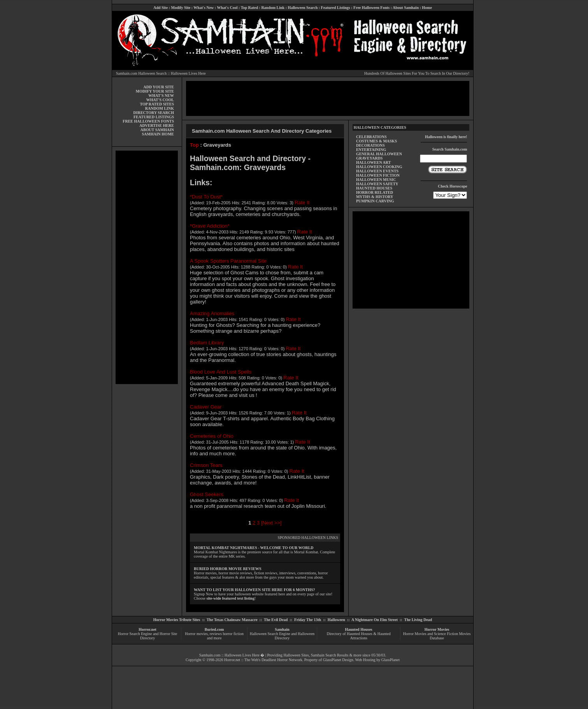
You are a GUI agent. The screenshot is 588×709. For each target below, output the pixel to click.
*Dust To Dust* (206, 197)
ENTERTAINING (371, 150)
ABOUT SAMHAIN (157, 130)
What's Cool (227, 8)
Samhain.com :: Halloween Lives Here (229, 655)
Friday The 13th (308, 620)
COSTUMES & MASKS (376, 141)
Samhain (282, 629)
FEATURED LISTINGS (154, 117)
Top (194, 145)
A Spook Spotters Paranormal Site (228, 261)
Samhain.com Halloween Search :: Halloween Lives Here (161, 73)
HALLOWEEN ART (373, 162)
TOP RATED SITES (157, 104)
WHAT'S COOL (160, 100)
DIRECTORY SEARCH (154, 113)
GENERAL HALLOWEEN (379, 154)
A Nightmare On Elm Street (375, 620)
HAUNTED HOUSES (374, 188)
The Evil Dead (276, 620)
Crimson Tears (206, 465)
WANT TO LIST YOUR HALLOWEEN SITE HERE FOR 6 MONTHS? (254, 590)
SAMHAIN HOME (158, 134)
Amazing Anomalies (212, 313)
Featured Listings (336, 8)
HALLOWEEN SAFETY (377, 184)
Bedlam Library (207, 343)
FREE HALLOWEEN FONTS (148, 121)
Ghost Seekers (207, 494)
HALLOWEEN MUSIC (376, 180)
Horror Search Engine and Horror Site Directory (147, 636)
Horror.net (147, 629)
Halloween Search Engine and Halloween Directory (282, 636)
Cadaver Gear (206, 407)
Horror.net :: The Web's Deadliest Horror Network (263, 660)
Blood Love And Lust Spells (221, 372)
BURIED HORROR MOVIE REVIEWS (228, 569)
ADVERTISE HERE (157, 125)
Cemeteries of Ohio (212, 436)
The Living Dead (418, 620)
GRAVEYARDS (369, 158)
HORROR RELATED (375, 192)
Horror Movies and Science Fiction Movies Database (437, 636)
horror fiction (233, 634)
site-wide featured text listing (231, 598)
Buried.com (214, 629)
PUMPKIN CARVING (375, 201)
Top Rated (249, 8)
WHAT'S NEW (161, 96)
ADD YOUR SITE (159, 87)
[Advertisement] (147, 267)
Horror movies (196, 634)
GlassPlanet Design (338, 660)
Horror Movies (437, 629)
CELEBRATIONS (371, 137)
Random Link (273, 8)
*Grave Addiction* (210, 226)
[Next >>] (271, 523)
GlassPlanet (391, 660)
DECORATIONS (370, 145)
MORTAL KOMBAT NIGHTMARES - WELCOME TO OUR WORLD (254, 548)
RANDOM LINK (160, 108)
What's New (204, 8)
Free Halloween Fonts (371, 8)
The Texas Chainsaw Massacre (232, 620)
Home (427, 8)
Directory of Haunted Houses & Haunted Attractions (359, 636)
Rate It (302, 203)
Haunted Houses (358, 629)
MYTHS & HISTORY (375, 197)
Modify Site (181, 8)
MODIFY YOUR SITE (155, 91)
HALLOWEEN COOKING (379, 167)
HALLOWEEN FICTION (378, 175)
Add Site (161, 8)
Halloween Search (303, 8)
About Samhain (406, 8)
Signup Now (204, 594)
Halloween (336, 620)
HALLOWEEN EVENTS (377, 171)
